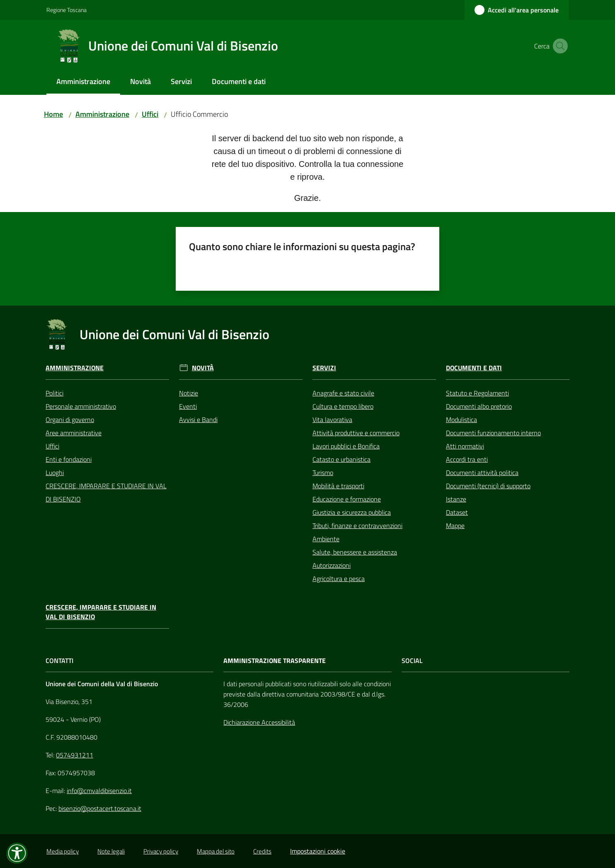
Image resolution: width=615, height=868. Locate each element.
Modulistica (461, 420)
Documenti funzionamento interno (493, 433)
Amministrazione (102, 114)
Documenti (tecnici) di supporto (488, 486)
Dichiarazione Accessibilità (259, 722)
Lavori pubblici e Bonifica (346, 446)
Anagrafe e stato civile (343, 393)
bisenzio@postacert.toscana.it (100, 808)
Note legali (111, 851)
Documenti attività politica (482, 473)
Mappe (455, 526)
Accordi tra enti (467, 459)
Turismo (323, 473)
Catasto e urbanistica (341, 459)
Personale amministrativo (81, 406)
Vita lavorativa (332, 420)
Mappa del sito (216, 851)
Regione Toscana (67, 10)
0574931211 (75, 755)
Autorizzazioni (332, 565)
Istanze (456, 499)
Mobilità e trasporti (338, 486)
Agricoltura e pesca (339, 579)
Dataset (457, 512)
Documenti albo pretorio (479, 406)
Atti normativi (465, 446)
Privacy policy (161, 851)
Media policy (63, 851)
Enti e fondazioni (69, 459)
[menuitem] (83, 82)
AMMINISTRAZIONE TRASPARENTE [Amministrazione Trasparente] (275, 661)
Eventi (188, 406)
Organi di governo (70, 420)
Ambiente (326, 539)
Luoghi (55, 473)
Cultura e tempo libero (343, 406)
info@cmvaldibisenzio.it (99, 791)
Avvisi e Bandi (198, 420)
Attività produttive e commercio (356, 433)
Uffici (150, 114)
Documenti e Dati (474, 368)
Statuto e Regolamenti (477, 393)
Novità (203, 368)
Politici (54, 393)
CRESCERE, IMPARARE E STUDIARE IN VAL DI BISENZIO (106, 492)
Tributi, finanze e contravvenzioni (357, 526)
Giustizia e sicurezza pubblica (352, 512)
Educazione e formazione (347, 499)
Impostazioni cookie (318, 851)
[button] (559, 46)
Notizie (189, 393)
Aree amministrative (74, 433)
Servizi (324, 368)
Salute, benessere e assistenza (355, 552)
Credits (262, 851)
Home (53, 114)
